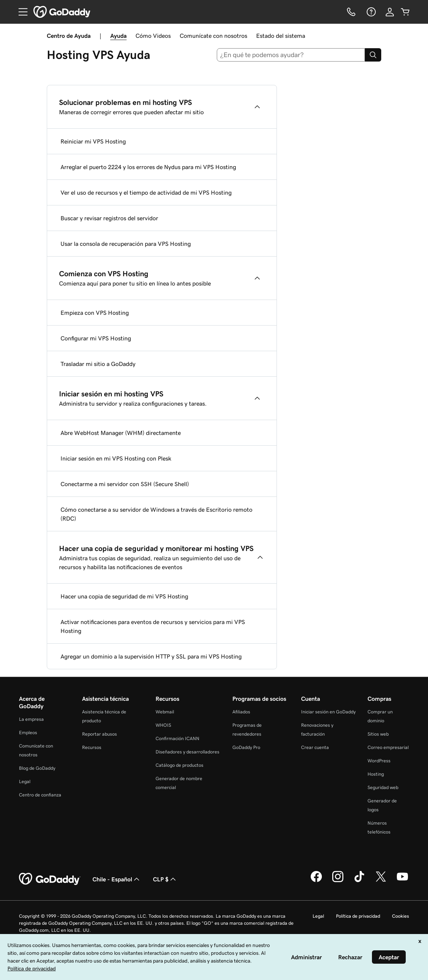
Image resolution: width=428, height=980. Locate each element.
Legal (25, 781)
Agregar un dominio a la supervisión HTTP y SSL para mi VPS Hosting (151, 656)
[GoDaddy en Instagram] (338, 881)
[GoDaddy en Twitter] (381, 881)
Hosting (376, 774)
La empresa (31, 719)
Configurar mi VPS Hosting (96, 338)
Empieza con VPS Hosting (95, 313)
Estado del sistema (281, 36)
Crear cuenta (315, 747)
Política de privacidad (358, 916)
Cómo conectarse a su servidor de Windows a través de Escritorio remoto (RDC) (156, 514)
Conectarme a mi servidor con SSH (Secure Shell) (125, 484)
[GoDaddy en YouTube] (402, 881)
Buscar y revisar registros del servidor (109, 218)
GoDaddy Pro (246, 747)
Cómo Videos (153, 36)
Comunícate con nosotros (213, 36)
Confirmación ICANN (177, 738)
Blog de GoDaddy (37, 768)
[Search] (373, 55)
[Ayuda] (370, 12)
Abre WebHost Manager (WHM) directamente (121, 433)
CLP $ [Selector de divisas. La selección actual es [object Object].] (165, 879)
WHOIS (163, 725)
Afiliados (241, 712)
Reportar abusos (99, 734)
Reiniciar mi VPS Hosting (93, 141)
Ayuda (118, 36)
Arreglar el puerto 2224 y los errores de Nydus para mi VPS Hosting (148, 167)
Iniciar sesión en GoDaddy (328, 712)
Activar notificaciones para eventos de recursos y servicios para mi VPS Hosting (153, 626)
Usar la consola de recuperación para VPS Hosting (126, 244)
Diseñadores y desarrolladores (187, 752)
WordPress (379, 761)
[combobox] (291, 55)
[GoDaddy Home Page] (50, 879)
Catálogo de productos (179, 765)
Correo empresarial (388, 747)
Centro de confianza (40, 795)
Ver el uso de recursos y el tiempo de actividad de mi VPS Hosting (146, 192)
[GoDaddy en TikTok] (359, 881)
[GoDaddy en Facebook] (316, 881)
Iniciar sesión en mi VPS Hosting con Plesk (116, 458)
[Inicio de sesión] (390, 12)
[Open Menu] (20, 12)
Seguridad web (383, 787)
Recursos (92, 747)
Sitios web (378, 734)
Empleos (28, 732)
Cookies (401, 916)
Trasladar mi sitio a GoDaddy (98, 364)
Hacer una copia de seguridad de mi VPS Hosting (124, 596)
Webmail (165, 712)
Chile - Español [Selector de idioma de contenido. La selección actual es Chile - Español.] (117, 879)
